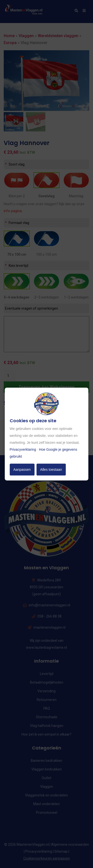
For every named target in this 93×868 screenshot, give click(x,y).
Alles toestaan (51, 470)
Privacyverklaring (23, 449)
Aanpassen (22, 470)
